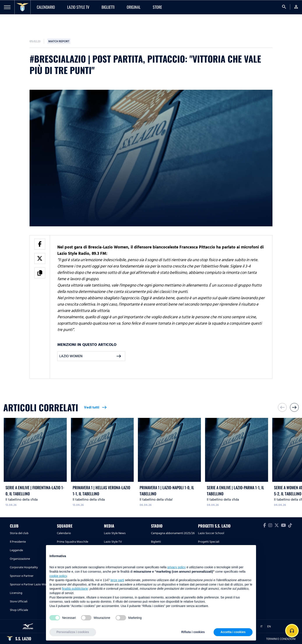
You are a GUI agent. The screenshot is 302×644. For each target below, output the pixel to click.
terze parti (117, 580)
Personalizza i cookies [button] (73, 632)
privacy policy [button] (177, 567)
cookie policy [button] (58, 576)
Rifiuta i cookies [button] (193, 632)
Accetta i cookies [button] (233, 632)
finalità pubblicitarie (75, 589)
